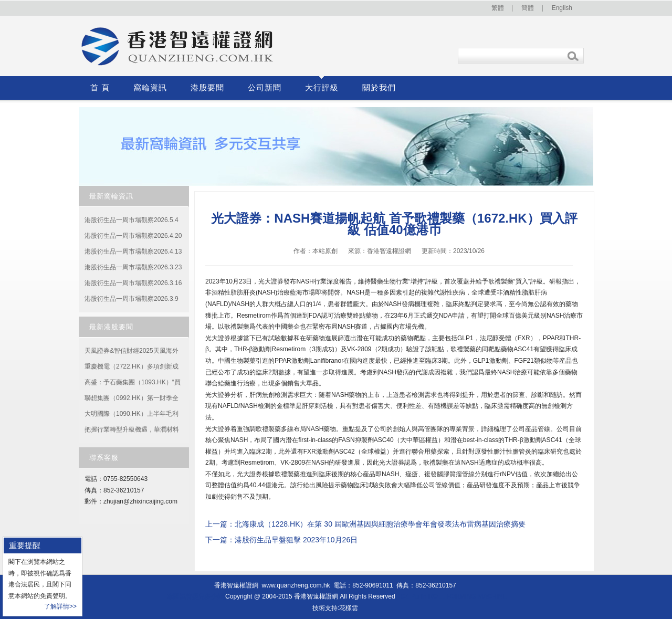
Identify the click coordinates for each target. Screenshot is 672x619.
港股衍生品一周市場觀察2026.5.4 (132, 220)
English (562, 8)
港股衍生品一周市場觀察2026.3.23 (133, 267)
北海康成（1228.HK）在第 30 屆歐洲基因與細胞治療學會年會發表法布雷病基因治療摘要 (380, 524)
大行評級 (322, 88)
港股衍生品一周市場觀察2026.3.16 (133, 283)
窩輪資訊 (150, 88)
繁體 (498, 8)
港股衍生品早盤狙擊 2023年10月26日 (296, 540)
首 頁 (100, 88)
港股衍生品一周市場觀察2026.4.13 (133, 251)
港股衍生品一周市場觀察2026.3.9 (132, 299)
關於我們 (379, 88)
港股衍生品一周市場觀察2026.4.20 (133, 236)
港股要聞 (207, 88)
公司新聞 (265, 88)
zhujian (113, 501)
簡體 (528, 8)
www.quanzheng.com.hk (296, 585)
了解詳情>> (60, 606)
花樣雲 (349, 608)
